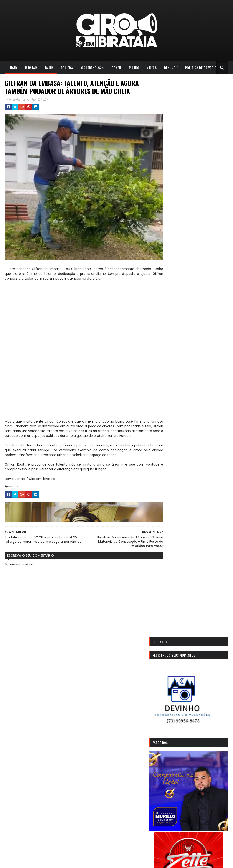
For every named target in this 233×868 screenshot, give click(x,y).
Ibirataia (31, 67)
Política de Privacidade (203, 67)
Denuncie (171, 67)
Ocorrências (91, 67)
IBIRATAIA (14, 486)
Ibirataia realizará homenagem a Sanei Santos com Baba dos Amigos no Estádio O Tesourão (195, 800)
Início (13, 67)
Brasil (116, 67)
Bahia (49, 67)
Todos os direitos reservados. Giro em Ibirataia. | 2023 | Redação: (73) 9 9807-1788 (62, 862)
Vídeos (151, 67)
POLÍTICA (67, 67)
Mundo (134, 67)
